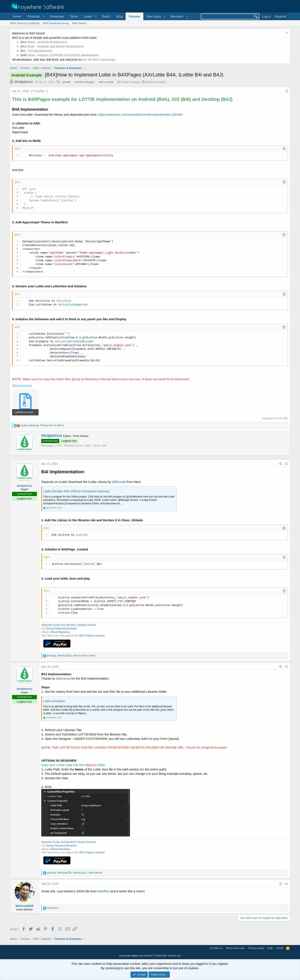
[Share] (287, 91)
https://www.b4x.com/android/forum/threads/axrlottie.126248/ (140, 114)
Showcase (57, 16)
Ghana (84, 436)
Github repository (156, 82)
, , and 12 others (42, 425)
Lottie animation (54, 701)
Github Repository (60, 632)
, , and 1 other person (75, 873)
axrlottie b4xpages (85, 82)
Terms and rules (235, 948)
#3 (286, 667)
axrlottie (66, 82)
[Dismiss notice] (286, 33)
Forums (134, 16)
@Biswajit (119, 482)
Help (270, 948)
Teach (106, 16)
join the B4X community (98, 59)
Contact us (216, 948)
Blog (119, 16)
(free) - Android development (44, 42)
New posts (154, 16)
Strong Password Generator (62, 629)
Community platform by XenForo (150, 956)
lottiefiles (103, 891)
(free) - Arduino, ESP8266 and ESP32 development (60, 55)
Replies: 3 (40, 91)
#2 (286, 464)
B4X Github (79, 23)
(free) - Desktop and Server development (52, 46)
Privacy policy (256, 948)
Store (74, 16)
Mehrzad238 (25, 906)
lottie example (106, 82)
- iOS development (36, 51)
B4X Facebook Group (56, 23)
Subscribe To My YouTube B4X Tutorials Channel (69, 625)
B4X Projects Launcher (92, 636)
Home (17, 16)
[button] (35, 16)
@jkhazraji (63, 678)
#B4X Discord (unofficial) (25, 23)
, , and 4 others (71, 656)
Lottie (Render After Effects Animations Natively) (76, 491)
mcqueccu (23, 82)
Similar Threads (130, 82)
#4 (286, 884)
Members (177, 16)
